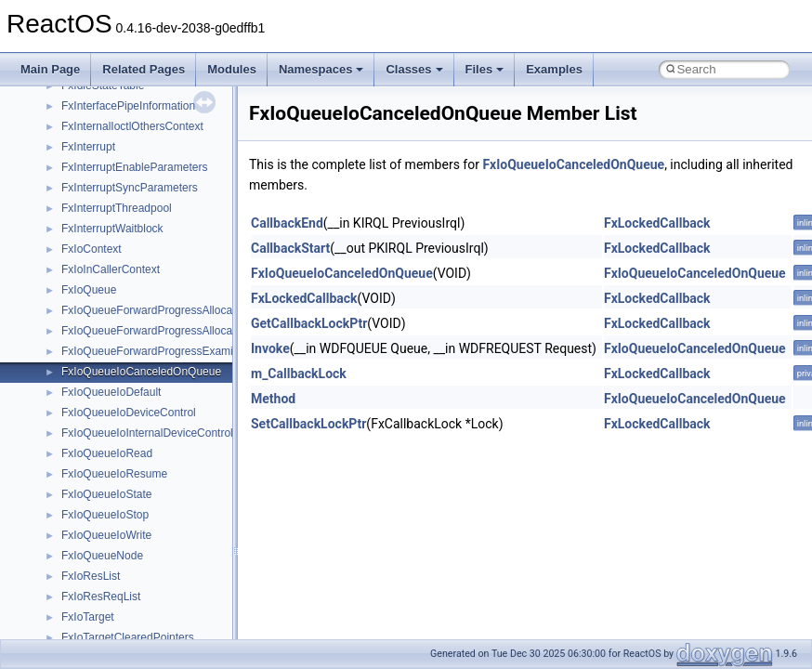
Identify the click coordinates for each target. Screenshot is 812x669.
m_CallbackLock (299, 374)
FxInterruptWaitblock (112, 229)
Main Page (50, 69)
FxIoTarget (88, 617)
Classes (414, 69)
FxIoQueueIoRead (107, 453)
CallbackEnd (287, 223)
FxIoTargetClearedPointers (128, 637)
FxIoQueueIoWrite (106, 535)
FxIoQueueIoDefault (111, 392)
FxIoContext (92, 249)
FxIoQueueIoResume (114, 474)
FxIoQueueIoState (106, 494)
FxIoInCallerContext (111, 269)
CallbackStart (290, 248)
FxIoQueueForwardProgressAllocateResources (178, 310)
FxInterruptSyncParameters (130, 188)
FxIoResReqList (101, 597)
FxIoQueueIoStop (105, 515)
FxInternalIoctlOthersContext (132, 126)
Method (273, 399)
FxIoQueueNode (102, 556)
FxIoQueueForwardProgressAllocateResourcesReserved (202, 331)
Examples (554, 69)
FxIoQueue (89, 290)
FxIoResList (91, 576)
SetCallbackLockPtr (308, 424)
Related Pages (144, 69)
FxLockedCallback (657, 223)
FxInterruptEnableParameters (134, 167)
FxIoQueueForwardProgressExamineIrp (160, 351)
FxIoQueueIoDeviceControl (129, 413)
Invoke (270, 348)
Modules (232, 69)
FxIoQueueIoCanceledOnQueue (141, 372)
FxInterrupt (88, 147)
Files (485, 69)
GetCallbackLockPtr (309, 323)
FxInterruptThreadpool (117, 208)
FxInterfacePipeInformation (128, 106)
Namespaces (321, 69)
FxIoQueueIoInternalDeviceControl (147, 433)
